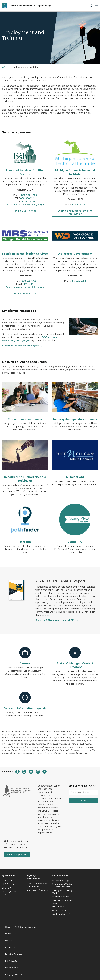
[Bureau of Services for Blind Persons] (25, 158)
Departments (11, 968)
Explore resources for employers (22, 346)
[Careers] (25, 656)
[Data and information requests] (25, 701)
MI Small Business (60, 897)
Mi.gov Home (11, 934)
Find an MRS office (25, 294)
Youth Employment (61, 914)
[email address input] (83, 792)
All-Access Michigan (61, 881)
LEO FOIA (7, 888)
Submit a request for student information (75, 212)
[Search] (91, 6)
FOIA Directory (12, 961)
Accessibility (11, 947)
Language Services (14, 975)
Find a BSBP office (25, 211)
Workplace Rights (60, 910)
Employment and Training (25, 67)
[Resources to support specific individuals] (25, 460)
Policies (9, 941)
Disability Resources (14, 954)
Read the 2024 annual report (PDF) (57, 620)
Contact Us (7, 881)
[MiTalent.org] (75, 458)
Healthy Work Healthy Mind (62, 892)
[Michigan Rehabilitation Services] (25, 239)
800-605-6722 (29, 281)
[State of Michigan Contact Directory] (75, 658)
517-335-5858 (79, 281)
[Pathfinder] (25, 523)
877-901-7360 (79, 205)
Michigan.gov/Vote (17, 855)
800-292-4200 (29, 195)
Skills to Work (58, 907)
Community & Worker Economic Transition (62, 886)
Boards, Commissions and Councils (37, 885)
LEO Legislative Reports (9, 893)
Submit (83, 800)
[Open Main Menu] (97, 6)
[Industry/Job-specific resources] (75, 400)
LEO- (26, 284)
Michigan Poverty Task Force (62, 902)
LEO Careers (8, 884)
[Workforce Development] (75, 239)
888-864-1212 (27, 198)
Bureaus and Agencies (37, 890)
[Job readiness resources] (25, 400)
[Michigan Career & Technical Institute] (75, 158)
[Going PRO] (75, 523)
